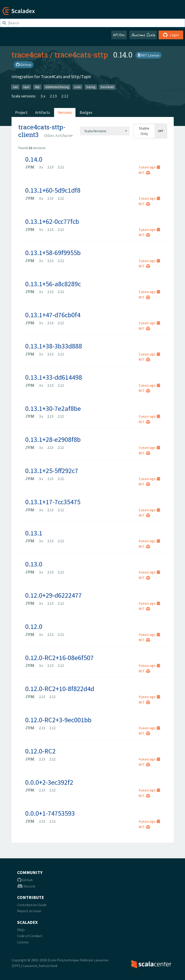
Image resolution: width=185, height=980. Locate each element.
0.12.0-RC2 (40, 751)
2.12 (65, 96)
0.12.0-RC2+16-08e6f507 (59, 658)
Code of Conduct (30, 936)
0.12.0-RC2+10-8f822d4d (60, 689)
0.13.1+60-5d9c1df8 (53, 190)
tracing (91, 87)
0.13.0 (34, 564)
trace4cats (30, 55)
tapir (26, 87)
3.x (43, 96)
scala (78, 87)
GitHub (24, 65)
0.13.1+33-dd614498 (54, 377)
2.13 (53, 96)
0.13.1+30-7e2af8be (53, 408)
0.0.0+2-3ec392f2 (49, 782)
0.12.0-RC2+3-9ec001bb (58, 720)
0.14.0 (34, 159)
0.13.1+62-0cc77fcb (52, 221)
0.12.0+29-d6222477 (54, 595)
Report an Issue (29, 911)
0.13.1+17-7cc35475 (53, 502)
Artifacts (43, 112)
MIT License (148, 55)
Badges (86, 112)
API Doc (119, 35)
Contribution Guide (32, 905)
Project (21, 112)
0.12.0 (34, 626)
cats (15, 87)
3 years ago (149, 167)
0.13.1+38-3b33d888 (54, 346)
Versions (65, 112)
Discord (26, 886)
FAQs (21, 930)
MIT (144, 173)
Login (171, 35)
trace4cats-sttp (81, 55)
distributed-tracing (57, 87)
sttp (37, 87)
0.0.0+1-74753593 (50, 813)
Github (25, 880)
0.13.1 (34, 533)
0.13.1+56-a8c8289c (53, 284)
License (23, 942)
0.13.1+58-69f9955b (53, 253)
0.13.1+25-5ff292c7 (52, 471)
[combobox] (105, 131)
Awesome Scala (143, 35)
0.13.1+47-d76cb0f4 (53, 315)
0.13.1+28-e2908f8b (53, 439)
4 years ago (149, 541)
